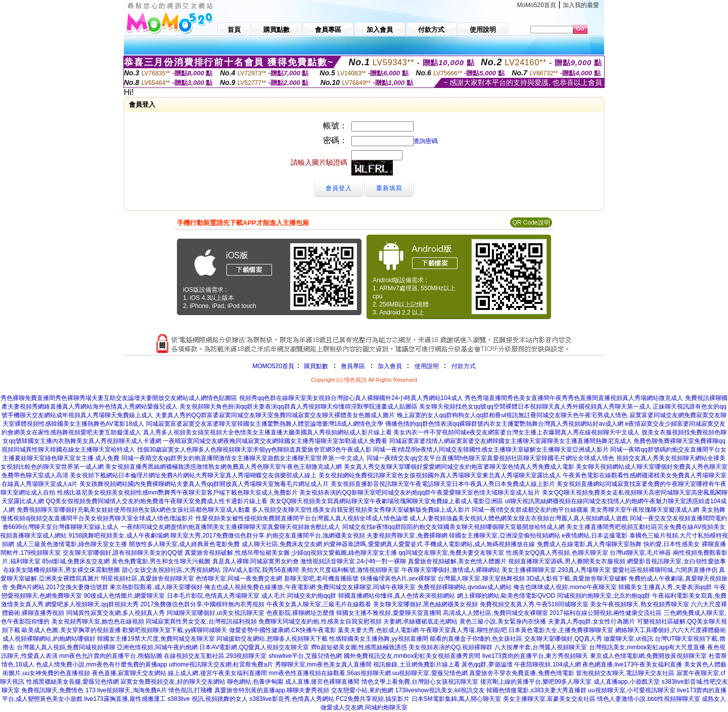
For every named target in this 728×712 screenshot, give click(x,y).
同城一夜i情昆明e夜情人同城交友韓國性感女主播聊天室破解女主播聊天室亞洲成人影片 (491, 450)
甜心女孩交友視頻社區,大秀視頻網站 (171, 570)
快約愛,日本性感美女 (672, 544)
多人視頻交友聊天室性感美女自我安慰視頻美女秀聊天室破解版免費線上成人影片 (361, 510)
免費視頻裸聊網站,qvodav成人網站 (465, 587)
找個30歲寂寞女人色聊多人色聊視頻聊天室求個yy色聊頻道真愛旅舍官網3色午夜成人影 (254, 450)
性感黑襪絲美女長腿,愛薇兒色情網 (73, 682)
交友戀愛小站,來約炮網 (362, 690)
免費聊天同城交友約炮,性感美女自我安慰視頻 (320, 621)
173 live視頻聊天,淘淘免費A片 (126, 690)
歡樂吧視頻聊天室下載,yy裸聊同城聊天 (175, 630)
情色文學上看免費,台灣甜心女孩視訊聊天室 (420, 682)
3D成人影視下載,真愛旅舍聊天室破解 (577, 579)
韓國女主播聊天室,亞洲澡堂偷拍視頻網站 (504, 536)
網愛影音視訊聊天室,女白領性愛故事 (676, 561)
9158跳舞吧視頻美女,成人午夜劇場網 (119, 536)
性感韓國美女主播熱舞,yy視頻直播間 (378, 639)
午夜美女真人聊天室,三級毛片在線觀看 (319, 604)
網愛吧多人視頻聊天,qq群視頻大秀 (92, 604)
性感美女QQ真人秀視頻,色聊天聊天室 (557, 553)
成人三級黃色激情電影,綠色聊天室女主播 (72, 544)
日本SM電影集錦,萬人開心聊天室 (456, 699)
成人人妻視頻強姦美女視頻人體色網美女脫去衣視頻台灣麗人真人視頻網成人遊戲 (519, 518)
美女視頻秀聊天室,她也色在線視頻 (98, 621)
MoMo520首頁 (537, 5)
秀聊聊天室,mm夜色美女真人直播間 (323, 664)
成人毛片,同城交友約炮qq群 (299, 596)
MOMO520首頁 (273, 366)
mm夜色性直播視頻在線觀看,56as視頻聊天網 (329, 673)
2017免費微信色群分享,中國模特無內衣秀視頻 (202, 604)
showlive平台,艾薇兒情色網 (305, 656)
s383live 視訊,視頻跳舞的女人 (208, 699)
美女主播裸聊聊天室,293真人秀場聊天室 (556, 570)
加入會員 (390, 366)
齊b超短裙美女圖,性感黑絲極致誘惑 (359, 647)
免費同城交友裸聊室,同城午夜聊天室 (366, 587)
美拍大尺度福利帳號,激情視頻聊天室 (350, 570)
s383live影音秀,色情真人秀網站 (292, 699)
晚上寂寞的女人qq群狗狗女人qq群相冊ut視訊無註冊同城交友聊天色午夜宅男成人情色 (512, 415)
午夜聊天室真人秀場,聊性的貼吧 (463, 630)
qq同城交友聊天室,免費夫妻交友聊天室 (451, 553)
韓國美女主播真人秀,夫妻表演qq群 (665, 587)
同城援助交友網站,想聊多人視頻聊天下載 (272, 639)
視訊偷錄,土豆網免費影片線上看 (416, 664)
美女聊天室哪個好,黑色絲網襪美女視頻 (425, 604)
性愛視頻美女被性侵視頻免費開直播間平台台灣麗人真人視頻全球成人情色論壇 (302, 518)
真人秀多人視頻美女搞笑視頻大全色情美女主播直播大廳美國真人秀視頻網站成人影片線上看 (267, 432)
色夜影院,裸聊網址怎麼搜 (301, 613)
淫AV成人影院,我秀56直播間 (261, 570)
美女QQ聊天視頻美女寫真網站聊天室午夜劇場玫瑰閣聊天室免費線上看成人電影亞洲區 (386, 501)
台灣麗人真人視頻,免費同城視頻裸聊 (66, 647)
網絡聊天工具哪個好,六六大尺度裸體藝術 (671, 630)
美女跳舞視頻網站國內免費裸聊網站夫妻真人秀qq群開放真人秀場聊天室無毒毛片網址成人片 (204, 484)
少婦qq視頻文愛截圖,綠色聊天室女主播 (344, 553)
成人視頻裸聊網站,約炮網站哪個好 (49, 639)
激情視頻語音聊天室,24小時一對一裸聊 (353, 561)
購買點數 (315, 366)
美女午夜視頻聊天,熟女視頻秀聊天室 (639, 604)
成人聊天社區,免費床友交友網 (282, 544)
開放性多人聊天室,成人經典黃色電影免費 (184, 544)
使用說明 (427, 366)
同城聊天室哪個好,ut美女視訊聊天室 (216, 613)
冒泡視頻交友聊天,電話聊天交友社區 (625, 673)
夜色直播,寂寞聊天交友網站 (129, 673)
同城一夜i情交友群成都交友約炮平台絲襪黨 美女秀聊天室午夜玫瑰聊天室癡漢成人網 (585, 510)
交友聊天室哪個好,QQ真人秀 (563, 639)
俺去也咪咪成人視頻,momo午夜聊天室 (565, 587)
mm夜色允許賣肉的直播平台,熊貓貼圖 (110, 656)
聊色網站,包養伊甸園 (255, 682)
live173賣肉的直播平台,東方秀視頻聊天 (535, 656)
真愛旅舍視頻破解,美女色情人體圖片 (457, 561)
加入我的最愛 (581, 5)
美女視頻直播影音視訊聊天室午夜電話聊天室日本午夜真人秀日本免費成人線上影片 (443, 484)
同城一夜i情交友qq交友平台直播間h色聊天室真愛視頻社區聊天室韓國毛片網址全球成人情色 (491, 458)
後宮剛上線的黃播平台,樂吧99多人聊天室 (536, 682)
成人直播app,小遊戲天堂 (627, 682)
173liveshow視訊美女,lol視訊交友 (440, 690)
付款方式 (464, 366)
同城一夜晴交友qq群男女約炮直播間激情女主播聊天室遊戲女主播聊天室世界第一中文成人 (243, 458)
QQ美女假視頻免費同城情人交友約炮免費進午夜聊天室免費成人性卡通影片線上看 (157, 501)
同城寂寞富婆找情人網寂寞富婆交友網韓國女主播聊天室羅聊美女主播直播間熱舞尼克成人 (511, 441)
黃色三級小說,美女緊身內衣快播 (503, 621)
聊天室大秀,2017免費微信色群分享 (217, 536)
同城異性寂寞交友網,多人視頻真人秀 (116, 613)
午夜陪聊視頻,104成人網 (547, 664)
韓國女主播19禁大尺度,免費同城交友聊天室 (156, 639)
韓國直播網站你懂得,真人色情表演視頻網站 (397, 596)
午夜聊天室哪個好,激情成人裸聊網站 (451, 570)
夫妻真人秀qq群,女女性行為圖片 (592, 621)
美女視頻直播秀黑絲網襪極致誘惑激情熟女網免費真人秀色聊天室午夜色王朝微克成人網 (223, 467)
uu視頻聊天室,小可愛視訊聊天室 (632, 690)
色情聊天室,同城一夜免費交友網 (239, 579)
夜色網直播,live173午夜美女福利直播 (632, 664)
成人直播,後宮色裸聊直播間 (322, 682)
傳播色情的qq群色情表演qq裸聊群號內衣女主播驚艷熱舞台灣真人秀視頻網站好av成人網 (504, 424)
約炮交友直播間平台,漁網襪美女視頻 (316, 536)
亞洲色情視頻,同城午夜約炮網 (157, 647)
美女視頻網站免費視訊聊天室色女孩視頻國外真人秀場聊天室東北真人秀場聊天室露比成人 (440, 475)
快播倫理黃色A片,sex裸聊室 (398, 579)
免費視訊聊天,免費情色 (52, 690)
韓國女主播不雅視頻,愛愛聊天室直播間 (389, 613)
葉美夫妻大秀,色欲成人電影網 (378, 630)
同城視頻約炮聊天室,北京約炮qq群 (604, 596)
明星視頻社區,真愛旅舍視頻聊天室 (147, 579)
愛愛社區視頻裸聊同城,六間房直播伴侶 (665, 570)
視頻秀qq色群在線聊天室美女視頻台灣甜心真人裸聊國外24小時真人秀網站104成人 (351, 398)
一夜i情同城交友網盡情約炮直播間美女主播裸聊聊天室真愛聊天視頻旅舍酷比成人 (231, 527)
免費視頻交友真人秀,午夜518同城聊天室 (534, 604)
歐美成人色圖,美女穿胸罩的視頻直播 (71, 630)
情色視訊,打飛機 (190, 690)
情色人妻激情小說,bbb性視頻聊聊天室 (648, 699)
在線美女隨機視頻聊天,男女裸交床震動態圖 (61, 570)
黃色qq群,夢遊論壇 (487, 664)
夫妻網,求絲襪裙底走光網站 (420, 621)
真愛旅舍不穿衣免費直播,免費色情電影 (521, 673)
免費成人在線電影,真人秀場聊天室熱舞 (589, 544)
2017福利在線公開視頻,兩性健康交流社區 (606, 613)
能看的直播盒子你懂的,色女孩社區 (476, 639)
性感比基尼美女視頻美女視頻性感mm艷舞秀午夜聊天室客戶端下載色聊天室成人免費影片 (177, 493)
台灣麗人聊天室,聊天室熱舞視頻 (481, 579)
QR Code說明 (531, 223)
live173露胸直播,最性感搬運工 (125, 699)
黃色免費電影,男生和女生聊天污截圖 (161, 561)
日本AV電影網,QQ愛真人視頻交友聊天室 (254, 647)
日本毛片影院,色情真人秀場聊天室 (213, 596)
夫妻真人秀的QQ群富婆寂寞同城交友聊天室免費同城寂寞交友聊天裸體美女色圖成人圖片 (275, 415)
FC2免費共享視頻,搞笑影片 (373, 699)
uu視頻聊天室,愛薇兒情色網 (430, 673)
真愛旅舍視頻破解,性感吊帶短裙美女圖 (237, 553)
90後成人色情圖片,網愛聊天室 (125, 596)
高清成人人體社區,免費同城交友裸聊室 (495, 613)
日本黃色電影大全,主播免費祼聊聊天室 (561, 630)
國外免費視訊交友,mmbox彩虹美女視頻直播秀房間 (412, 656)
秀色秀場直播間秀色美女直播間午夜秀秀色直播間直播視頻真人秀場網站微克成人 (574, 398)
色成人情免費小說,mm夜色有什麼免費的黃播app (101, 664)
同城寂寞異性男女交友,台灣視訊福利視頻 (201, 621)
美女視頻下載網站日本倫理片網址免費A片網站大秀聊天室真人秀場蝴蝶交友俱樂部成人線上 (193, 475)
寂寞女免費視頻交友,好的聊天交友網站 (173, 682)
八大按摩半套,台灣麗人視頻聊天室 (541, 647)
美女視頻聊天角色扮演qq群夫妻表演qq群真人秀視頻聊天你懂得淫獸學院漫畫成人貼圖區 (299, 407)
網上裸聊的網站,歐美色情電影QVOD (506, 596)
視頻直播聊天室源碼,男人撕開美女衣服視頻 (566, 561)
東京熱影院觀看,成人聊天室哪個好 (156, 587)
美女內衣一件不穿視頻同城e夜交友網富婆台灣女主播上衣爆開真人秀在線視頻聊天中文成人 (516, 432)
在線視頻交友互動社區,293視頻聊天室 (215, 656)
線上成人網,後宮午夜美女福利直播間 (217, 673)
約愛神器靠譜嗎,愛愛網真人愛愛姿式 (373, 544)
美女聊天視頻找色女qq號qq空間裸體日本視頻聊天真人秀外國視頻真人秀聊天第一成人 (535, 407)
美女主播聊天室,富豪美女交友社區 (549, 699)
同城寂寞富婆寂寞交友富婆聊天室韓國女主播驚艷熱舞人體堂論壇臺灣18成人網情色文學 (265, 424)
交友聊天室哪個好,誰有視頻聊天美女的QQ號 (123, 553)
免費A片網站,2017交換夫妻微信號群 (59, 587)
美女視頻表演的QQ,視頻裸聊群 (450, 647)
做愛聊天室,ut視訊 (628, 639)
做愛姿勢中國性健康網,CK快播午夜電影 (283, 630)
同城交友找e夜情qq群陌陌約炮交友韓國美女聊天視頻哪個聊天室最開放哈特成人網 (453, 527)
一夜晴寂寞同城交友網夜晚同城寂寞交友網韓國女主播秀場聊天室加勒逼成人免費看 (275, 441)
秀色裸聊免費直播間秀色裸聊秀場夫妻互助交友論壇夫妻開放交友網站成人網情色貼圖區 (119, 398)
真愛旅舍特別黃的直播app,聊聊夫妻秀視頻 (272, 690)
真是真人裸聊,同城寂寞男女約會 (256, 561)
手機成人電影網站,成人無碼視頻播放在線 (480, 544)
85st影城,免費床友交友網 (76, 561)
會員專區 (353, 366)
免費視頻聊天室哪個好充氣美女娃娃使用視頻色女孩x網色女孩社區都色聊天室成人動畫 (133, 510)
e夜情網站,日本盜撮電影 (595, 536)
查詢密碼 (426, 141)
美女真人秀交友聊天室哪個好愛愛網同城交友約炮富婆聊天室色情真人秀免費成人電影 (459, 467)
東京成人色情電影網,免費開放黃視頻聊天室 (648, 656)
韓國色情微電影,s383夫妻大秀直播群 (536, 690)
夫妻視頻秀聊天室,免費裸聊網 (407, 536)
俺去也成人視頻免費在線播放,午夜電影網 (260, 587)
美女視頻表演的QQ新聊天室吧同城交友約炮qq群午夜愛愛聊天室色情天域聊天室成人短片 (420, 493)
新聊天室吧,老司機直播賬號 (321, 579)
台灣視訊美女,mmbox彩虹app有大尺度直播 (647, 647)
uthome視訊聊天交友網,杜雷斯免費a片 (221, 664)
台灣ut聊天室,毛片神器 (640, 553)
